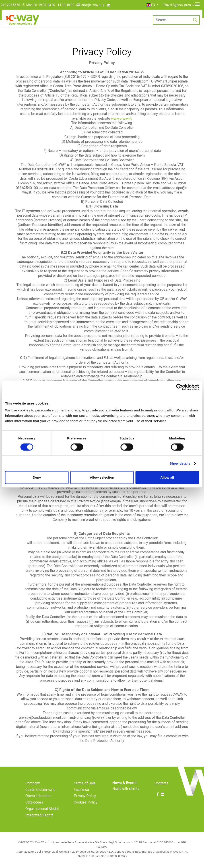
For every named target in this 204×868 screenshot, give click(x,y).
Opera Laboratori (38, 796)
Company (33, 783)
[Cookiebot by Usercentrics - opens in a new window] (179, 387)
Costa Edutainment (40, 790)
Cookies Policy (86, 802)
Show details (180, 463)
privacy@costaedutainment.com (44, 718)
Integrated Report (39, 815)
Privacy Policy (85, 796)
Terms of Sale (85, 783)
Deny (37, 477)
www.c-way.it (121, 118)
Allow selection (102, 477)
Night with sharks (126, 788)
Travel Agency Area (182, 5)
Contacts (161, 783)
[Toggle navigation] (197, 4)
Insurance (81, 790)
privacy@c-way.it (94, 718)
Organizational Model (42, 809)
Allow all (167, 477)
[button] (158, 5)
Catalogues (34, 802)
